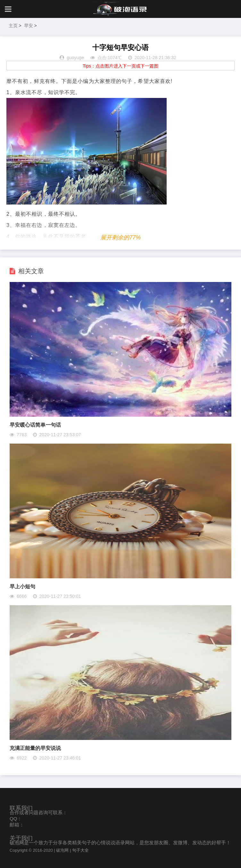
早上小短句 (22, 587)
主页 (13, 26)
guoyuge (75, 58)
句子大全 (80, 850)
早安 (29, 26)
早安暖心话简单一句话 (35, 425)
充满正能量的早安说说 (35, 748)
